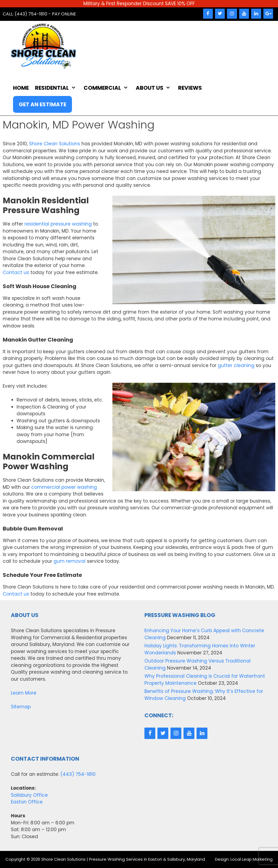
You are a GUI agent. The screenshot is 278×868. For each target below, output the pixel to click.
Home (21, 88)
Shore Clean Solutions (55, 144)
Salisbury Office (29, 795)
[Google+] (268, 14)
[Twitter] (220, 14)
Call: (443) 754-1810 (25, 14)
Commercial (109, 88)
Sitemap (21, 707)
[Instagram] (232, 14)
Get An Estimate (42, 104)
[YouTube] (244, 14)
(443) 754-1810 (78, 774)
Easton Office (27, 802)
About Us (156, 88)
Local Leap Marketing (252, 859)
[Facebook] (208, 14)
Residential (58, 88)
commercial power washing (64, 487)
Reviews (190, 88)
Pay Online (64, 14)
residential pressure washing (58, 224)
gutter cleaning (236, 365)
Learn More (24, 693)
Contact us (16, 272)
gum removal (69, 561)
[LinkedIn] (256, 14)
